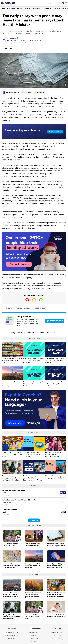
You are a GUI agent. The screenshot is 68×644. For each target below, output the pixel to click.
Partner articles (34, 433)
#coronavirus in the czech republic (17, 308)
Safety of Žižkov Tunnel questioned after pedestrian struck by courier (12, 617)
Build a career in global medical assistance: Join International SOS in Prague (33, 478)
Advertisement (62, 231)
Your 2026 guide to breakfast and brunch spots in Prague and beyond (33, 454)
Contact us (34, 638)
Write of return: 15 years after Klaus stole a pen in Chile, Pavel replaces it (33, 545)
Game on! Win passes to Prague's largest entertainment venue (53, 454)
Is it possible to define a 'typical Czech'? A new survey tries (10, 545)
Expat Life (48, 9)
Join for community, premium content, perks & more (24, 134)
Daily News (11, 9)
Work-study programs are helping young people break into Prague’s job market (11, 478)
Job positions (12, 638)
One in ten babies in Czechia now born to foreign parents (56, 616)
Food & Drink (38, 9)
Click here (53, 333)
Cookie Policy (56, 638)
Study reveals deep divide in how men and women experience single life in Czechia (34, 595)
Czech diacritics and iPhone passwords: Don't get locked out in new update (56, 545)
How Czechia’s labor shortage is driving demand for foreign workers (12, 454)
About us (34, 635)
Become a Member (55, 132)
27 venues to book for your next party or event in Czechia (55, 477)
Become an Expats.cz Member (23, 130)
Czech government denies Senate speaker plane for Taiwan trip (11, 384)
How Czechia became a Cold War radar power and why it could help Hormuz (12, 566)
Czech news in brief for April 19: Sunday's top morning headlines (33, 384)
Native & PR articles (12, 635)
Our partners (34, 641)
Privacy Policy (56, 635)
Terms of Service (56, 632)
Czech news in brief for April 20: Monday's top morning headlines (33, 360)
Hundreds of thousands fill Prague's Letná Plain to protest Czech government (11, 594)
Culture (28, 9)
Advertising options (12, 632)
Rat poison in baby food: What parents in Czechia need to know (12, 360)
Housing (57, 9)
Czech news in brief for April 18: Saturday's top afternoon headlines (55, 384)
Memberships (34, 632)
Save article (27, 92)
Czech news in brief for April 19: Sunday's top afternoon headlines (54, 360)
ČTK (18, 38)
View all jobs (34, 520)
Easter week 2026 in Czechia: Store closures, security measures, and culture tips (56, 594)
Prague (20, 9)
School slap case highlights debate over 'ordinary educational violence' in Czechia (55, 566)
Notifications (40, 92)
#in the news (40, 308)
